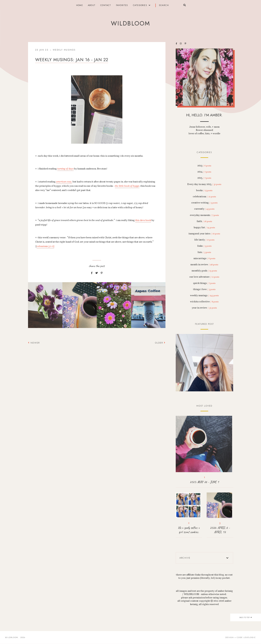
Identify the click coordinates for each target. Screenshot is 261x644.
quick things (204, 283)
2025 (204, 178)
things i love (204, 289)
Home (80, 5)
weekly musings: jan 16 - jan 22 (72, 60)
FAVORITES (122, 5)
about (92, 5)
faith (204, 221)
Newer (34, 343)
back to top (246, 617)
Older (160, 343)
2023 (204, 166)
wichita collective (204, 302)
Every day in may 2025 (204, 184)
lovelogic (250, 637)
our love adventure (204, 277)
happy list (204, 228)
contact (106, 5)
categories (140, 5)
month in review (204, 265)
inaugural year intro (204, 234)
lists (204, 252)
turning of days (65, 169)
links (204, 246)
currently (204, 209)
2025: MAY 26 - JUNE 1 (204, 482)
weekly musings (64, 50)
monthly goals (204, 271)
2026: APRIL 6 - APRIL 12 (220, 530)
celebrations (204, 197)
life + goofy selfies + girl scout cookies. (189, 530)
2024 (204, 172)
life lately (204, 240)
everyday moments (204, 215)
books (204, 190)
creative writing (204, 203)
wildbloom (130, 23)
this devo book (143, 220)
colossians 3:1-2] (45, 246)
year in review (204, 308)
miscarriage (204, 258)
